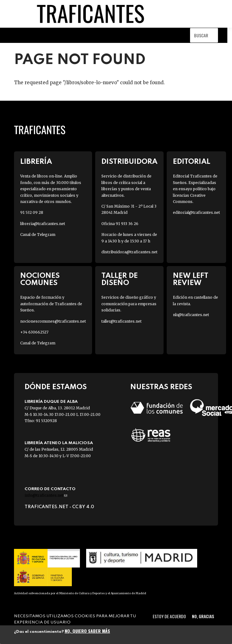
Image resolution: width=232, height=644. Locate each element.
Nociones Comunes (40, 279)
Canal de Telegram (38, 235)
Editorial (192, 162)
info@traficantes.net (46, 495)
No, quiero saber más (87, 631)
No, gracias (203, 616)
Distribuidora (129, 162)
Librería (36, 162)
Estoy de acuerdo (169, 616)
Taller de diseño (120, 279)
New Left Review (191, 279)
